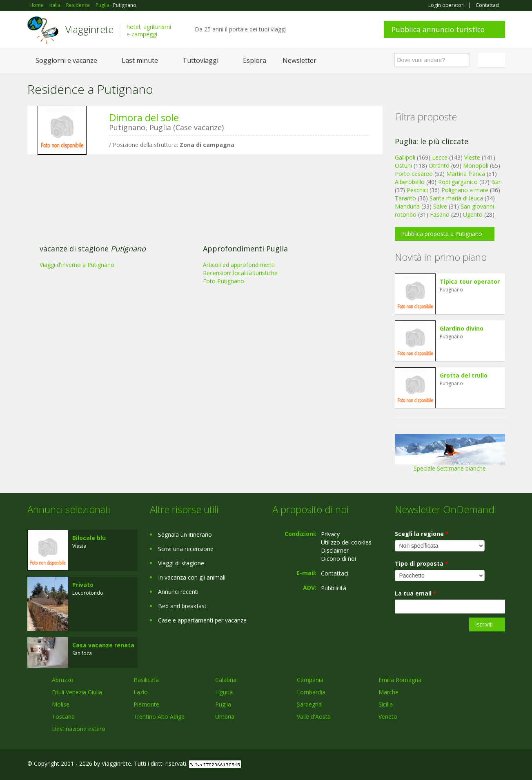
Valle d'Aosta (314, 717)
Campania (310, 680)
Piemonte (146, 704)
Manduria (407, 206)
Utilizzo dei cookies (346, 542)
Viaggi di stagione (181, 563)
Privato (83, 585)
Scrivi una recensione (186, 549)
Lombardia (311, 692)
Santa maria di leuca (456, 198)
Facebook (444, 765)
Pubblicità (334, 588)
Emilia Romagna (400, 680)
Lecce (440, 157)
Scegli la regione (422, 534)
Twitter (481, 765)
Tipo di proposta (422, 563)
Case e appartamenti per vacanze (202, 620)
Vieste (472, 157)
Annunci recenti (178, 592)
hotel (133, 27)
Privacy (330, 534)
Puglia (223, 704)
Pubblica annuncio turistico (438, 29)
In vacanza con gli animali (192, 577)
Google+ (461, 765)
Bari (496, 182)
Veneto (388, 717)
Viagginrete (89, 29)
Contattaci (487, 5)
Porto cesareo (414, 174)
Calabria (226, 680)
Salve (440, 206)
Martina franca (466, 174)
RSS (501, 765)
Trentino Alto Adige (159, 717)
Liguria (224, 692)
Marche (388, 692)
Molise (61, 704)
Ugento (473, 214)
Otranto (439, 166)
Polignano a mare (465, 190)
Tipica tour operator (470, 281)
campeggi (144, 34)
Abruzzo (63, 680)
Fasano (440, 214)
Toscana (63, 717)
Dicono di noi (338, 559)
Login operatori (446, 5)
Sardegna (309, 704)
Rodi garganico (458, 182)
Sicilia (386, 704)
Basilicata (146, 680)
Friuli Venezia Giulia (77, 692)
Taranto (405, 198)
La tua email (416, 593)
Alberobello (410, 182)
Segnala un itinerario (185, 534)
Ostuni (403, 166)
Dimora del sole (144, 117)
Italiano (493, 60)
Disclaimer (335, 550)
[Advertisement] (199, 224)
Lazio (141, 692)
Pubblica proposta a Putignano (442, 234)
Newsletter (299, 60)
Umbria (225, 717)
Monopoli (476, 166)
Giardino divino (462, 328)
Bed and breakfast (182, 606)
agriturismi (157, 27)
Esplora (255, 60)
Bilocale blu (89, 538)
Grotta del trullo (464, 375)
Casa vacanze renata (103, 645)
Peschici (417, 190)
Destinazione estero (79, 729)
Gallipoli (405, 157)
